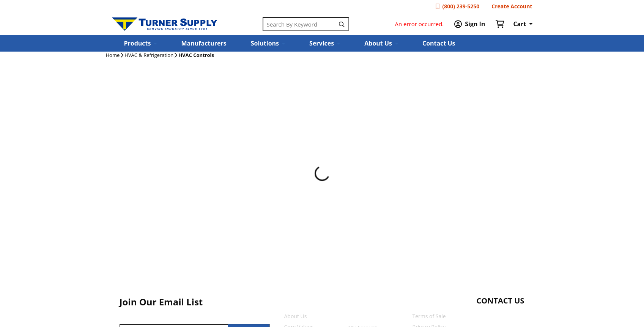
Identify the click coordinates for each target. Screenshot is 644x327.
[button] (141, 43)
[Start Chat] (494, 316)
